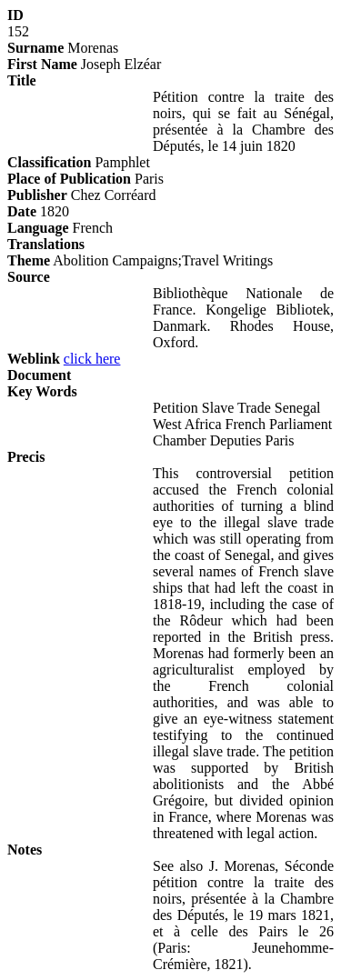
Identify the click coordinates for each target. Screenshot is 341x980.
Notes (25, 850)
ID (15, 15)
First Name (42, 64)
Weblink (34, 359)
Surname (35, 48)
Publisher (37, 195)
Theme (29, 260)
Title (22, 80)
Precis (26, 457)
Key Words (42, 391)
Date (22, 211)
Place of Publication (69, 179)
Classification (49, 162)
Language (38, 228)
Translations (46, 244)
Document (39, 375)
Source (29, 277)
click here (92, 359)
